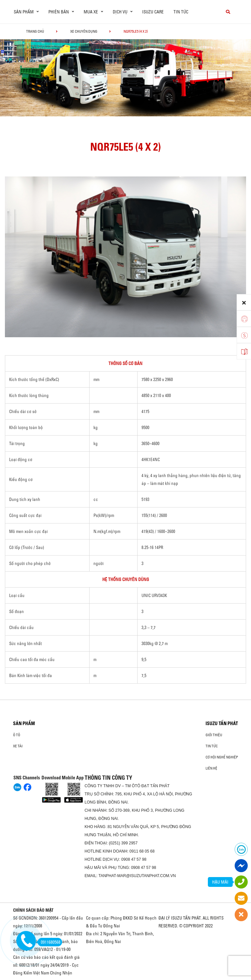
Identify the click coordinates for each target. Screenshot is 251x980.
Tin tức (181, 12)
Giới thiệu (214, 735)
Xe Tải (18, 746)
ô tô (17, 735)
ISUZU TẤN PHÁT (222, 723)
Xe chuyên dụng (84, 31)
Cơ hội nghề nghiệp (222, 757)
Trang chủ (35, 31)
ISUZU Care (153, 12)
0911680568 (49, 942)
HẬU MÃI (220, 882)
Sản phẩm (24, 723)
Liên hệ (211, 768)
